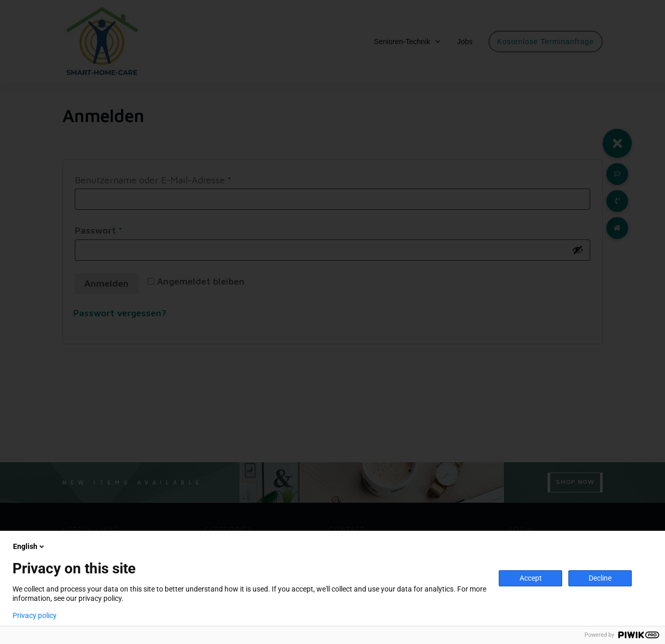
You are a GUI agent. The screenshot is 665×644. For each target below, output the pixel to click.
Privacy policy (35, 615)
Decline (600, 578)
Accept (531, 578)
